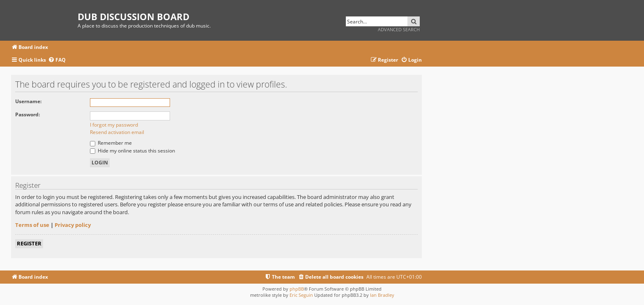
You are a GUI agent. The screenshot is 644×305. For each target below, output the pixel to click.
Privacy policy (73, 225)
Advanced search (399, 29)
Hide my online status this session (132, 151)
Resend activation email (117, 132)
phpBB (297, 289)
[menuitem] (57, 60)
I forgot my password (114, 125)
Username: (28, 101)
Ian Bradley (382, 295)
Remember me (111, 143)
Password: (28, 114)
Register (29, 243)
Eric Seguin (301, 295)
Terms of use (32, 225)
